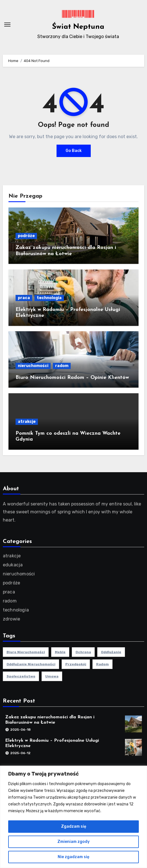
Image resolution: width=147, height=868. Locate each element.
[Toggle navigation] (7, 25)
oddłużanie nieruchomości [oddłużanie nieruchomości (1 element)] (31, 664)
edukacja (13, 565)
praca (24, 298)
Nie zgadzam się (73, 857)
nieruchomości (33, 366)
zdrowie (11, 619)
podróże (26, 236)
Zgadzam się (74, 826)
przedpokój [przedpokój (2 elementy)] (76, 664)
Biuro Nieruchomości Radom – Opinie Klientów (72, 378)
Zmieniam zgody (73, 842)
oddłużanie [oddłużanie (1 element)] (111, 652)
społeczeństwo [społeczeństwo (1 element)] (21, 676)
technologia (49, 298)
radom (62, 366)
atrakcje (27, 422)
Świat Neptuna (78, 27)
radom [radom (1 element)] (102, 664)
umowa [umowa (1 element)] (52, 676)
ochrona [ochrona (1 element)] (83, 652)
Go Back (74, 151)
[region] (73, 817)
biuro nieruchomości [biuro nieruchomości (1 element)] (26, 652)
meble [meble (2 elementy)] (60, 652)
